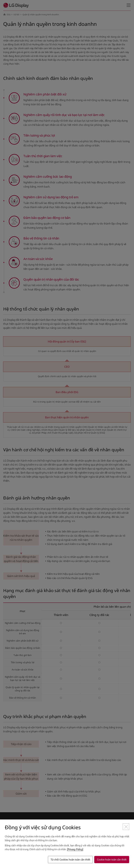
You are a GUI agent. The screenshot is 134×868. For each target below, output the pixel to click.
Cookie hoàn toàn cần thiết (112, 859)
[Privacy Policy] (75, 849)
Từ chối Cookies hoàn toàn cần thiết (70, 859)
